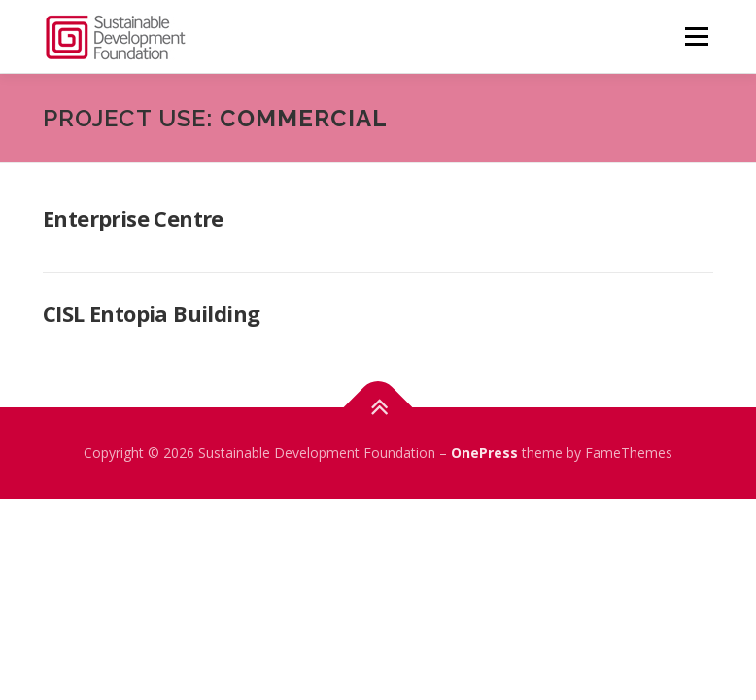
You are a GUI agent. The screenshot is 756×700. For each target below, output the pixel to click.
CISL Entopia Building (151, 313)
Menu (696, 36)
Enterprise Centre (133, 218)
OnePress (484, 453)
